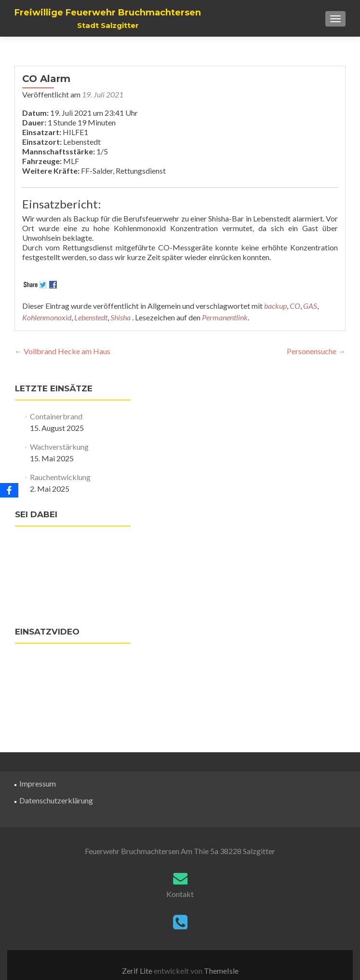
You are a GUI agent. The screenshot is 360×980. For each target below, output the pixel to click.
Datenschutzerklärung (56, 800)
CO (295, 306)
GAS (310, 306)
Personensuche (316, 351)
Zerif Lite (138, 971)
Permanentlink (225, 317)
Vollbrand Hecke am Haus (62, 351)
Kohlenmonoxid (47, 317)
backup (275, 306)
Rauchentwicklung (60, 477)
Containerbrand (56, 416)
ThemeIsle (221, 971)
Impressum (38, 783)
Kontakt (180, 894)
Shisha (120, 317)
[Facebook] (9, 490)
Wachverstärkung (59, 447)
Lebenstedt (91, 317)
